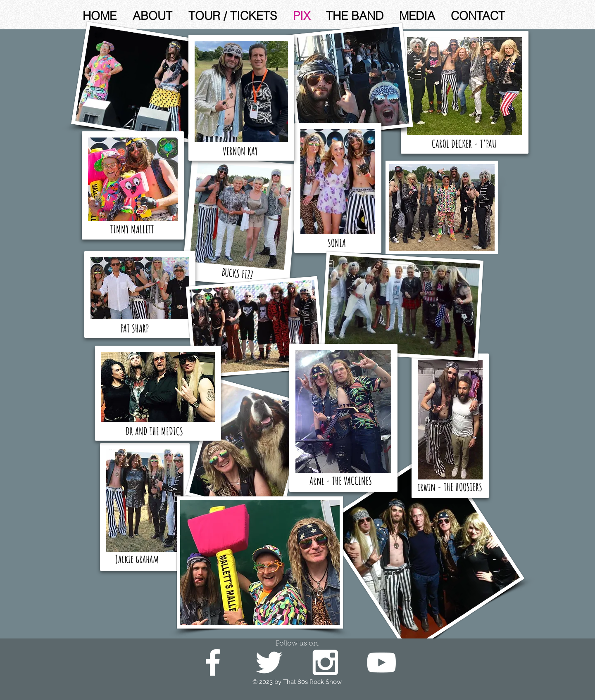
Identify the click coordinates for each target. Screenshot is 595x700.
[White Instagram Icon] (325, 662)
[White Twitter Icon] (269, 662)
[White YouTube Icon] (381, 662)
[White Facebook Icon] (213, 662)
